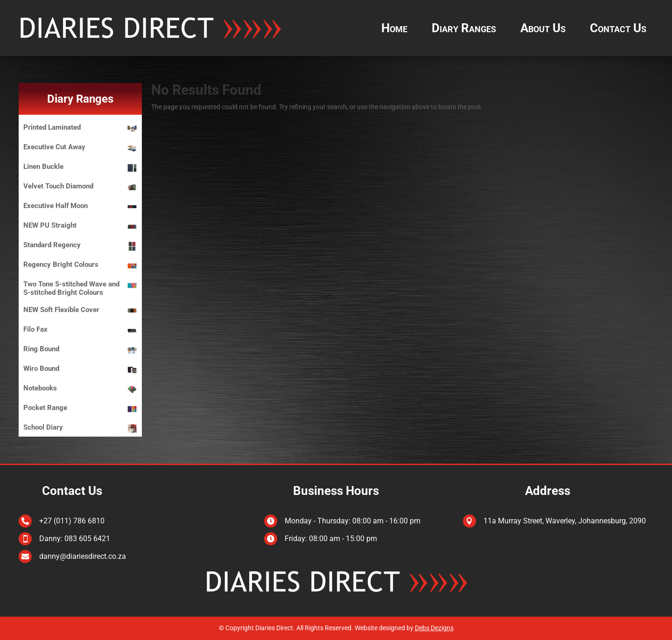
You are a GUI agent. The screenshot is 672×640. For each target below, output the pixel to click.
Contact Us (618, 28)
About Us (543, 28)
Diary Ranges (464, 28)
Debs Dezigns (434, 628)
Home (394, 28)
